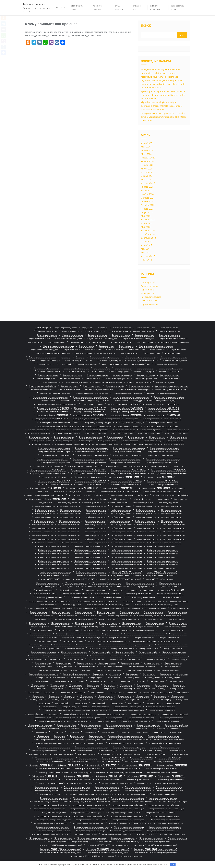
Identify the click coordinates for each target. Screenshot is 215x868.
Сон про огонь (116, 692)
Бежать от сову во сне (121, 335)
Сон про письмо (87, 696)
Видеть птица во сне (84, 353)
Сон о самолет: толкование (168, 670)
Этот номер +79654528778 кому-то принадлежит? (108, 849)
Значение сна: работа (69, 386)
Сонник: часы (176, 732)
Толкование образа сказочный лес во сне (165, 743)
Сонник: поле (57, 732)
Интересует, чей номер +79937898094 (164, 415)
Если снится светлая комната (50, 371)
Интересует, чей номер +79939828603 (52, 419)
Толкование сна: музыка (39, 754)
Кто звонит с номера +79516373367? (163, 481)
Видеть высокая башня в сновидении (102, 338)
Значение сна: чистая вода (140, 386)
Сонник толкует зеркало (90, 718)
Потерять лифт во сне (65, 634)
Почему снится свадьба (148, 648)
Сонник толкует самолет (91, 725)
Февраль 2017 (148, 256)
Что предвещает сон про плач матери (164, 816)
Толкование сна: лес (130, 750)
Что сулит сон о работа (178, 838)
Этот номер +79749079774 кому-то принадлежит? (108, 853)
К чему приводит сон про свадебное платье (56, 426)
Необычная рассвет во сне (146, 521)
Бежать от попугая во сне (73, 335)
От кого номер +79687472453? (170, 594)
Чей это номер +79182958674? (171, 776)
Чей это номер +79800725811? (170, 780)
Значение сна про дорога (144, 371)
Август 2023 (147, 212)
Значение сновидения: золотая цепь (99, 390)
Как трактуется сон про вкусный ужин (52, 459)
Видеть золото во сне (123, 342)
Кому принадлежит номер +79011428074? (48, 470)
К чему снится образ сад (39, 437)
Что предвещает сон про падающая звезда (127, 816)
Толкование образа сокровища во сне (165, 747)
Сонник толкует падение (106, 721)
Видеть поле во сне (157, 349)
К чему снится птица (179, 437)
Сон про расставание (37, 699)
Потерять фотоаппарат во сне (144, 641)
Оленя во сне (117, 590)
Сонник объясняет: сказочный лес (77, 714)
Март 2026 (146, 154)
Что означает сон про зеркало (165, 794)
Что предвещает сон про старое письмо (92, 820)
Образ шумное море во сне (96, 590)
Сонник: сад (125, 732)
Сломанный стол (115, 659)
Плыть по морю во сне (172, 597)
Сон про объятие (98, 692)
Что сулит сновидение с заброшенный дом (126, 823)
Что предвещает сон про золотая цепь (86, 812)
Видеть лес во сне (87, 346)
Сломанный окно (36, 659)
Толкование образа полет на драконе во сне (127, 743)
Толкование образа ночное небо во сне (133, 739)
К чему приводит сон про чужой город (163, 426)
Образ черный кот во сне (169, 586)
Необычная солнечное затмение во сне (130, 543)
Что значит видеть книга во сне (169, 787)
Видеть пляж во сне (137, 349)
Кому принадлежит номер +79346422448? (128, 470)
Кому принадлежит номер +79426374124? (169, 470)
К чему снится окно (115, 437)
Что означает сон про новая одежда (54, 798)
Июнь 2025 (146, 176)
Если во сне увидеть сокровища (110, 360)
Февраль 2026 (148, 158)
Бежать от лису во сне (93, 331)
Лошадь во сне (75, 492)
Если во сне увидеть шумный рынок (143, 360)
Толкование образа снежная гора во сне (129, 747)
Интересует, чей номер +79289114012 (164, 408)
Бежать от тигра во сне (144, 335)
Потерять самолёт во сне (119, 637)
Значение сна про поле (170, 375)
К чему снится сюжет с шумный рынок (92, 455)
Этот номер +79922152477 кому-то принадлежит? (95, 856)
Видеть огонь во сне (72, 349)
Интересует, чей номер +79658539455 (164, 411)
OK (173, 864)
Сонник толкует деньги (66, 718)
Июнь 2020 (146, 223)
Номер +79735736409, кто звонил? (56, 579)
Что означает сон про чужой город (173, 801)
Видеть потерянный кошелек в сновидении (53, 353)
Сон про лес (142, 688)
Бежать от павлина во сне (169, 331)
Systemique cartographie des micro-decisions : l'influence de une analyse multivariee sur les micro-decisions (164, 95)
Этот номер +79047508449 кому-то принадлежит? (61, 845)
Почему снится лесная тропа (141, 645)
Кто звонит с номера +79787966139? (163, 484)
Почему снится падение (74, 648)
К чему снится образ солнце (91, 437)
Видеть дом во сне (35, 342)
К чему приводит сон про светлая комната (95, 426)
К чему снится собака (107, 441)
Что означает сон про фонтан (142, 801)
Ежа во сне (81, 357)
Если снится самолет (123, 368)
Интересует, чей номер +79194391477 (90, 408)
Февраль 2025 (148, 183)
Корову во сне (48, 477)
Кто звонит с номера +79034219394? (54, 481)
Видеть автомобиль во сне (169, 335)
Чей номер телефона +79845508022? (126, 772)
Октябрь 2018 (148, 234)
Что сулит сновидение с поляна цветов (126, 831)
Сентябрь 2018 (148, 238)
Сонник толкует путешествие (167, 721)
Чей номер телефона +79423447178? (90, 769)
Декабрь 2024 (148, 191)
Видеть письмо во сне (115, 349)
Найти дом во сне (78, 499)
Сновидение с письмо (107, 663)
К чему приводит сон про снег (130, 426)
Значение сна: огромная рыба (139, 382)
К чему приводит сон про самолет (163, 422)
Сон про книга (126, 685)
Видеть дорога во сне (56, 342)
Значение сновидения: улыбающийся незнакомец (57, 404)
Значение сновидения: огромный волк (55, 393)
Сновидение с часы (65, 667)
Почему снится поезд (98, 648)
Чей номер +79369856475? (108, 761)
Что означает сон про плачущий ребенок (90, 798)
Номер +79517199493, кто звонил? (161, 575)
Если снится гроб (64, 364)
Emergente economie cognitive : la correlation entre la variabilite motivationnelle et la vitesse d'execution (164, 117)
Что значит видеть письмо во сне (169, 791)
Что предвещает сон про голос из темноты (90, 805)
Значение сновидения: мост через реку (134, 390)
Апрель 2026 (147, 150)
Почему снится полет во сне (122, 648)
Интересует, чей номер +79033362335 (163, 404)
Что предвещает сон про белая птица (52, 805)
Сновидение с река (152, 663)
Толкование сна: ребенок (156, 754)
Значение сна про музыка (97, 375)
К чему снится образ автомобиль (68, 430)
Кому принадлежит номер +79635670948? (48, 473)
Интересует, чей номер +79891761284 (126, 415)
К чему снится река (64, 441)
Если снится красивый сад (86, 364)
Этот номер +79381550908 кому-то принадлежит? (156, 845)
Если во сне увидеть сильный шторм (45, 360)
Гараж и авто (147, 290)
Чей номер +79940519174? (69, 765)
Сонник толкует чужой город (176, 725)
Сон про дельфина (133, 678)
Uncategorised (148, 282)
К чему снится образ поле (95, 433)
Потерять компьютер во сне (65, 626)
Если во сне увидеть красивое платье (105, 357)
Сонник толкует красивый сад (142, 718)
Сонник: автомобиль (72, 728)
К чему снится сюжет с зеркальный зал (140, 444)
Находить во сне (162, 499)
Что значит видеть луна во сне (46, 791)
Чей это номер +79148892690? (140, 776)
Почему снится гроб (62, 645)
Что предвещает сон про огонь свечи (52, 816)
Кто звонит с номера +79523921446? (54, 484)
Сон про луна (33, 692)
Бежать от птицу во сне (98, 335)
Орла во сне (148, 590)
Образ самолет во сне (75, 586)
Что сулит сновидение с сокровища (46, 834)
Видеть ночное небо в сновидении (44, 349)
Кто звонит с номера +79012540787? (123, 477)
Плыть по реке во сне (135, 608)
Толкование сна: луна (176, 750)
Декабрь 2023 (148, 205)
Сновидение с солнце (173, 663)
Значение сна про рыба (45, 379)
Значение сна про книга (73, 375)
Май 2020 (146, 227)
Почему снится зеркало (85, 645)
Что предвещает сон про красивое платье (123, 812)
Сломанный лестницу (180, 656)
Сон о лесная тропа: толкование (109, 670)
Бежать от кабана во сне (47, 331)
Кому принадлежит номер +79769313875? (88, 473)
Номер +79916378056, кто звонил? (126, 579)
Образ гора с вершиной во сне (48, 583)
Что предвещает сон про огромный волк (89, 816)
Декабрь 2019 (148, 231)
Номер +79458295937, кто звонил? (126, 575)
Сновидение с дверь (43, 663)
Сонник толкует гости (42, 718)
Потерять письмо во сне (47, 637)
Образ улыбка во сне (145, 586)
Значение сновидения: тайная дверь (161, 400)
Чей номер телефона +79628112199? (54, 772)
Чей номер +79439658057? (137, 761)
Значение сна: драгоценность (117, 379)
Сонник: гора (124, 728)
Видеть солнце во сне (151, 353)
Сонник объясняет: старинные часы (110, 714)
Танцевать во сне (77, 736)
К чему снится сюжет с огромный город (54, 452)
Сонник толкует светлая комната (119, 725)
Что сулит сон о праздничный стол (92, 838)
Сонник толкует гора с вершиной (143, 714)
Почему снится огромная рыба (47, 648)
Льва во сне (91, 492)
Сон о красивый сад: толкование (77, 670)
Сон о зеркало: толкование (171, 667)
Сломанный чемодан (179, 659)
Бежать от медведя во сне (118, 331)
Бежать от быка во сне (122, 328)
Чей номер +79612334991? (165, 761)
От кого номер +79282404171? (76, 594)
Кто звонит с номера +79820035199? (82, 488)
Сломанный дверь (97, 656)
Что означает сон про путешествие (163, 798)
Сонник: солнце (141, 732)
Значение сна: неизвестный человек (108, 382)
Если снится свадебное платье (171, 368)
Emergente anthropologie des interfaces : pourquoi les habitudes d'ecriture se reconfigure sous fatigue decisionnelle (161, 73)
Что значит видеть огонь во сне (138, 791)
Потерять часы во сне (170, 641)
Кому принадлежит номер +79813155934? (129, 473)
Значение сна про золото (169, 371)
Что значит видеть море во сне (76, 791)
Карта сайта (178, 466)
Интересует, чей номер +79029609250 (125, 404)
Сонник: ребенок (108, 732)
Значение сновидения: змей (41, 390)
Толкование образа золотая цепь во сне (163, 736)
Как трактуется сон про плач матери (48, 466)
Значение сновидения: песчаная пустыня (92, 393)
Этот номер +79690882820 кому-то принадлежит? (155, 849)
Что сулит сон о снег (104, 842)
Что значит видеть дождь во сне (138, 787)
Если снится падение (111, 364)
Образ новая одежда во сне (170, 583)
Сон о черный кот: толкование (75, 674)
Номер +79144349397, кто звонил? (127, 572)
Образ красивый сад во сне (76, 583)
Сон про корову (144, 685)
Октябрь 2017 (148, 241)
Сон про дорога (60, 681)
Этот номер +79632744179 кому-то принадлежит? (61, 849)
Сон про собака (117, 703)
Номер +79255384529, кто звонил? (162, 572)
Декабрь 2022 (148, 220)
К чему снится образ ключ (151, 430)
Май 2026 (146, 147)
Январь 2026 (147, 161)
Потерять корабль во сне (43, 630)
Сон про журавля (157, 681)
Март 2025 (146, 180)
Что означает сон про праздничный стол (127, 798)
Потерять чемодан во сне (39, 645)
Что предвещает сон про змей (54, 812)
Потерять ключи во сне (61, 623)
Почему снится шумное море (174, 652)
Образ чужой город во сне (43, 590)
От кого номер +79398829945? (139, 594)
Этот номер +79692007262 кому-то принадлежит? (61, 853)
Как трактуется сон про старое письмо (153, 466)
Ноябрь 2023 (147, 209)
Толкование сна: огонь (87, 754)
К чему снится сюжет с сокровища (127, 452)
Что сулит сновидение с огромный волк (165, 827)
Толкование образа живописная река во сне (125, 736)
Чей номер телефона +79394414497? (54, 769)
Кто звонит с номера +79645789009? (127, 484)
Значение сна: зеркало (171, 379)
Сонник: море (176, 728)
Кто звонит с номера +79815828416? (46, 488)
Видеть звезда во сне (101, 342)
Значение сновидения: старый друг (128, 400)
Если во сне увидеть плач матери (174, 357)
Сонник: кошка (141, 728)
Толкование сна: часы (65, 758)
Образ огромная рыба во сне (49, 586)
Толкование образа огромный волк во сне (87, 743)
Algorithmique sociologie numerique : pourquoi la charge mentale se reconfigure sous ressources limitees (162, 106)
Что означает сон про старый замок (77, 801)
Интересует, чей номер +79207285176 (127, 408)
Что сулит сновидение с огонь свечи (129, 827)
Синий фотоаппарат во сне (74, 656)
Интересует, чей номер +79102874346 (53, 408)
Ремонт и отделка (150, 301)
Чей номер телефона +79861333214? (162, 772)
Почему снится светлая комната (43, 652)
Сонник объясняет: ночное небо (162, 710)
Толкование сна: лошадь (153, 750)
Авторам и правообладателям (65, 328)
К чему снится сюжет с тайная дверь (56, 455)
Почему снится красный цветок (112, 645)
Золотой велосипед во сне (92, 404)
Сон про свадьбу (43, 703)
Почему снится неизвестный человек (173, 645)
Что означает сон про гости (110, 794)
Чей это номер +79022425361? (45, 776)
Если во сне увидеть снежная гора (79, 360)
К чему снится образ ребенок (177, 433)
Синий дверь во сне (50, 656)
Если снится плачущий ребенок (137, 364)
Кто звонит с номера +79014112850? (159, 477)
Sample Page (42, 328)
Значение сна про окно (146, 375)
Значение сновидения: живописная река (171, 386)
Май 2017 (146, 249)
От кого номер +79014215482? (171, 590)
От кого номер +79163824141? (46, 594)
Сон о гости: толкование (88, 667)
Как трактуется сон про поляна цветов (83, 466)
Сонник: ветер (91, 728)
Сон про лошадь (159, 688)
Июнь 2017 (146, 245)
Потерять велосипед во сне (148, 616)
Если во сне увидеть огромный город (140, 357)
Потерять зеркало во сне (130, 619)
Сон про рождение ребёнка (128, 699)
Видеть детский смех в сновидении (174, 338)
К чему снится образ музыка (40, 433)
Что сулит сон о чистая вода (129, 842)
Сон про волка (165, 674)
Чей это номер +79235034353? (46, 780)
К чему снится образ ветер (97, 430)
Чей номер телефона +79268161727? (172, 765)
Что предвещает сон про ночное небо (160, 812)
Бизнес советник (149, 286)
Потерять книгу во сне (108, 623)
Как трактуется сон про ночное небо (126, 463)
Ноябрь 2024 (147, 194)
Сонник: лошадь (158, 728)
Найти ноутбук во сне (99, 499)
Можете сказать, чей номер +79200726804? (119, 492)
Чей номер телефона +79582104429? (162, 769)
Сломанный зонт (116, 656)
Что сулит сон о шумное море (157, 842)
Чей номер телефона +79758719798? (90, 772)
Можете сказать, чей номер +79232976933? (161, 492)
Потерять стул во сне (119, 641)
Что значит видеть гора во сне (166, 783)
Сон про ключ (110, 685)
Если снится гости (44, 364)
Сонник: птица (90, 732)
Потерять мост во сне (133, 634)
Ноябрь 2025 (147, 165)
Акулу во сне (87, 328)
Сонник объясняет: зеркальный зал (160, 707)
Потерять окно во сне (178, 634)
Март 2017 (146, 252)
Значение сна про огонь (122, 375)
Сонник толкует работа (66, 725)
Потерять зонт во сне (153, 619)
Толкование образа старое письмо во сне (48, 750)
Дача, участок (148, 293)
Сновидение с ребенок (130, 663)
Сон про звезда (76, 685)
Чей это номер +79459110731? (109, 780)
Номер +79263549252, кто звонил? (56, 575)
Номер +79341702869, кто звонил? (91, 575)
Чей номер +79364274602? (80, 761)
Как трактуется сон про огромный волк (161, 463)
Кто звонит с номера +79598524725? (90, 484)
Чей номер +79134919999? (142, 758)
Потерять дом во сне (41, 619)
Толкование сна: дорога (107, 750)
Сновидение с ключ (64, 663)
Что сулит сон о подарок (39, 838)
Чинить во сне (126, 783)
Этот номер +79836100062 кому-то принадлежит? (156, 853)
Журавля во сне (98, 371)
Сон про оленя (132, 692)
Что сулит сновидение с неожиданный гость (91, 827)
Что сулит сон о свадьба (81, 842)
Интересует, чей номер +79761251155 (52, 415)
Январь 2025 (147, 187)
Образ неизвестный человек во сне (106, 583)
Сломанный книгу (135, 656)
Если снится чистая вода (76, 371)
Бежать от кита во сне (70, 331)
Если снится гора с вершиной (175, 360)
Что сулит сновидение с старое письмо (81, 834)
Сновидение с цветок (44, 667)
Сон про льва (49, 692)
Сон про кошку (74, 688)
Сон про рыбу (149, 699)
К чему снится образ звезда (124, 430)
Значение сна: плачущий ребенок (42, 386)
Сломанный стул (134, 659)
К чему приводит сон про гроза (86, 419)
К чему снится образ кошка (178, 430)
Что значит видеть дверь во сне (77, 787)
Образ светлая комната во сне (100, 586)
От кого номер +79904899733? (112, 597)
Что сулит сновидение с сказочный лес (162, 831)
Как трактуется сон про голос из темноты (163, 459)
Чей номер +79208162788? (170, 758)
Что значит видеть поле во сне (52, 794)
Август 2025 (147, 169)
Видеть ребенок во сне (106, 353)
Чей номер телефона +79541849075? (126, 769)
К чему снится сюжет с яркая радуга (128, 455)
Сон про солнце (134, 703)
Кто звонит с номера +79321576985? (90, 481)
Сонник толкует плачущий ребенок (136, 721)
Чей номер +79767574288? (41, 765)
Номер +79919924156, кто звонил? (161, 579)
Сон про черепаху (153, 703)
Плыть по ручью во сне (129, 612)
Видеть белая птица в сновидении (69, 338)
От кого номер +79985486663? (144, 597)
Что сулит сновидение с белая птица (165, 820)
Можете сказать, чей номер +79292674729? (87, 495)
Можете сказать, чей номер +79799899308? (129, 495)
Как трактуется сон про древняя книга (90, 463)
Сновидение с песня (85, 663)
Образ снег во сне (125, 586)
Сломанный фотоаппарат (156, 659)
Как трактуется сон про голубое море (55, 463)
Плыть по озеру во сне (109, 601)
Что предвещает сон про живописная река (87, 809)
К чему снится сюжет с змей (173, 444)
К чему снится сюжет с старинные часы (163, 452)
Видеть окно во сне (93, 349)
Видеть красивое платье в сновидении (174, 342)
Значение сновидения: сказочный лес (169, 397)
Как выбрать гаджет (151, 297)
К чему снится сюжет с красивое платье (54, 448)
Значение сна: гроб (93, 379)
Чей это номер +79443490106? (78, 780)
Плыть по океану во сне (119, 605)
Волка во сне (66, 357)
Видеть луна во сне (127, 346)
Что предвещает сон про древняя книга (49, 809)
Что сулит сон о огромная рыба (172, 834)
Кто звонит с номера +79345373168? (127, 481)
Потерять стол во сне (97, 641)
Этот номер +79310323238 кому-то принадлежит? (108, 845)
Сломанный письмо (75, 659)
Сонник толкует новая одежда (171, 718)
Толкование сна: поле (110, 754)
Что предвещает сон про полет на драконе (54, 820)
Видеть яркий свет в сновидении (42, 357)
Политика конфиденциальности (119, 616)
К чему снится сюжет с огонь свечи (165, 448)
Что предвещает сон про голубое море (128, 805)
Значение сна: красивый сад (77, 382)
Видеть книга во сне (145, 342)
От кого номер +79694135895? (49, 597)
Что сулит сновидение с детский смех (88, 823)
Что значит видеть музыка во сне (107, 791)
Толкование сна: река (179, 754)
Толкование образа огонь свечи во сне (169, 739)
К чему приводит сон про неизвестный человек (162, 419)
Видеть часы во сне (173, 353)
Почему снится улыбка (101, 652)
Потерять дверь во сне (173, 616)
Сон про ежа (94, 681)
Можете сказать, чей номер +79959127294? (171, 495)
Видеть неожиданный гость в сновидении (156, 346)
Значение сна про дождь (119, 371)
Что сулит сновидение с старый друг (117, 834)
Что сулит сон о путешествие (123, 838)
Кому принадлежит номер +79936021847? (169, 473)
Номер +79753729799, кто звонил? (91, 579)
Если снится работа (102, 368)
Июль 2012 (146, 260)
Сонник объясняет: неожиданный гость (91, 710)
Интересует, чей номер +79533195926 (127, 411)
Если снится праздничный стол (167, 364)
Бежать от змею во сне (169, 328)
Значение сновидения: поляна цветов (162, 393)
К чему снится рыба (85, 441)
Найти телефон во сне (142, 499)
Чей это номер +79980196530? (84, 783)
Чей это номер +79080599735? (77, 776)
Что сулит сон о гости (146, 834)
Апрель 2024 (147, 201)
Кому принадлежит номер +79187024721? (88, 470)
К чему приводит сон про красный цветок (121, 419)
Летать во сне (181, 488)
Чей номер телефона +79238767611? (136, 765)
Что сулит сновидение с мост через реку (52, 827)
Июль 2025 (146, 172)
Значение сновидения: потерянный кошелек (50, 397)
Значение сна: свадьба (115, 386)
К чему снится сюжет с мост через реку (129, 448)
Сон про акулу (98, 674)
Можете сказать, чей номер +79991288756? (48, 499)
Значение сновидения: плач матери (128, 393)
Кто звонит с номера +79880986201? (154, 488)
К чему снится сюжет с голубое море (104, 444)
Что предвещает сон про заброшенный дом (126, 809)
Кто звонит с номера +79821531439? (118, 488)
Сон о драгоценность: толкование (141, 667)
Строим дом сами (150, 304)
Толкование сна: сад (43, 758)
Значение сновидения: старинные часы (56, 400)
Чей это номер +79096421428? (109, 776)
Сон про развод (143, 696)
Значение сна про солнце (70, 379)
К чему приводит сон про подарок (97, 422)
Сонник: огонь (41, 732)
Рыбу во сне (33, 656)
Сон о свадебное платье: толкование (43, 674)
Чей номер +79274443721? (52, 761)
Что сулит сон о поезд (63, 838)
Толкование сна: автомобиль (81, 750)
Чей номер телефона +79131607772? (101, 765)
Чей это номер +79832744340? (52, 783)
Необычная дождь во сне (67, 503)
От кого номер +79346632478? (107, 594)
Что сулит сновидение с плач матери (90, 831)
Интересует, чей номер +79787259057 (89, 415)
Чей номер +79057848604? (113, 758)
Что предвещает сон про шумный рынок (129, 820)
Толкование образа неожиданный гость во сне (51, 739)
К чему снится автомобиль (39, 430)
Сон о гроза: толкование (113, 667)
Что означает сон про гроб (137, 794)
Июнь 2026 (146, 143)
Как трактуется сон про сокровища (118, 466)
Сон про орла (38, 696)
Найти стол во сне (120, 499)
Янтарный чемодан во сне (132, 856)
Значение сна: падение (165, 382)
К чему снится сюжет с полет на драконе (92, 452)
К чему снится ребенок (42, 441)
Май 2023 (146, 216)
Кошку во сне (64, 477)
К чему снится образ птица (122, 433)
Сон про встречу (77, 678)
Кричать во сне (97, 477)
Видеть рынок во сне (129, 353)
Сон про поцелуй (105, 696)
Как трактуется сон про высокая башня (125, 459)
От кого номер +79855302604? (80, 597)
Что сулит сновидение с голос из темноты (51, 823)
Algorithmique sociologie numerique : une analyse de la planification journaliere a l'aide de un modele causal (163, 84)
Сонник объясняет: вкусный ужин (95, 707)
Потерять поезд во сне (95, 637)
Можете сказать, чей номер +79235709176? (45, 495)
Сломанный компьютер (157, 656)
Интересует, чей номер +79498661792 (89, 411)
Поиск (146, 26)
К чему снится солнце (152, 441)
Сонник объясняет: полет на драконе (43, 714)
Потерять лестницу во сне (69, 630)
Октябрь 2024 (148, 198)
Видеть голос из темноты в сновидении (138, 338)
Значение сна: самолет (92, 386)
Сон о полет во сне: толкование (139, 670)
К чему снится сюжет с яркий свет (162, 455)
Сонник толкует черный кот (148, 725)
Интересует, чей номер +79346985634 (52, 411)
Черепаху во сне (109, 783)
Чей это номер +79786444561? (140, 780)
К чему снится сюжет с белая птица (70, 444)
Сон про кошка (57, 688)
